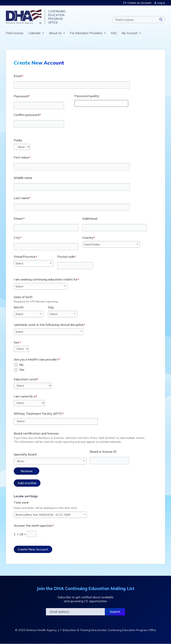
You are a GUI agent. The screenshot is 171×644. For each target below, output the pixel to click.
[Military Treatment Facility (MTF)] (23, 421)
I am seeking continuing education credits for (46, 279)
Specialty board (25, 454)
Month (19, 307)
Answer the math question (33, 526)
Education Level (25, 379)
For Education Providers (86, 33)
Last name (21, 198)
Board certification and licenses (36, 433)
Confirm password (27, 115)
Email (18, 76)
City (17, 238)
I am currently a (25, 396)
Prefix (18, 140)
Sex (16, 342)
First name (21, 157)
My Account (130, 33)
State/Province (25, 257)
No (21, 365)
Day (51, 307)
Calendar (35, 33)
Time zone (21, 502)
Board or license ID (103, 452)
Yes (22, 370)
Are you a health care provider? (36, 359)
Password (21, 96)
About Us (55, 33)
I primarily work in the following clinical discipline (49, 325)
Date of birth (23, 297)
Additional (90, 219)
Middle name (23, 178)
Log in (161, 3)
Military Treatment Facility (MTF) (38, 414)
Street (18, 219)
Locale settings (26, 496)
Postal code (66, 257)
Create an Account (139, 3)
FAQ (114, 33)
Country (88, 238)
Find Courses (15, 33)
